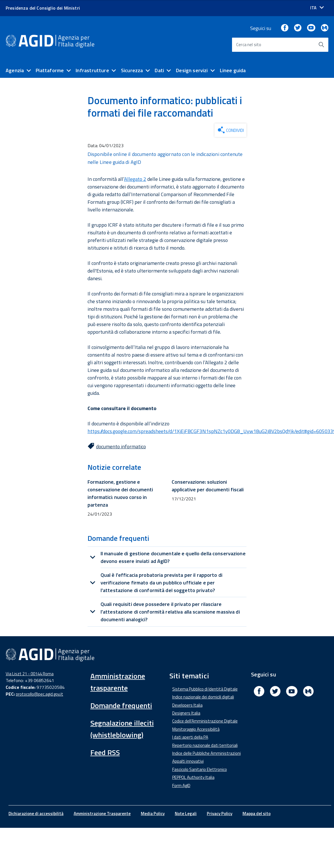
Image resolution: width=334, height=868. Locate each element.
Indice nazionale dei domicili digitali (203, 697)
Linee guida (233, 70)
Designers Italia (186, 713)
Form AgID (181, 786)
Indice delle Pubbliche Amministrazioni (207, 753)
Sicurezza (132, 70)
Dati (159, 70)
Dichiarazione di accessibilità (36, 814)
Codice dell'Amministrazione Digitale (205, 721)
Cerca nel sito (249, 45)
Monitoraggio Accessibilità (196, 729)
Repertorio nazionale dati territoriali (205, 745)
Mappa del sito (257, 814)
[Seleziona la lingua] (317, 8)
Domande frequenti (121, 705)
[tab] (167, 557)
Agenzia (15, 70)
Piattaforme (50, 70)
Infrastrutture (92, 70)
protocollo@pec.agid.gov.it (40, 694)
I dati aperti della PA (190, 737)
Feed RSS (105, 752)
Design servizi (192, 70)
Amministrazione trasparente (118, 682)
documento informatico (121, 446)
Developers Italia (187, 705)
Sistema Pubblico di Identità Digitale (205, 689)
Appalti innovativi (188, 761)
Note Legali (186, 814)
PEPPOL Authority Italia (193, 777)
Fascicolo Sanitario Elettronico (200, 769)
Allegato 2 (135, 179)
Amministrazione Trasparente (102, 814)
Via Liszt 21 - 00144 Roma (30, 674)
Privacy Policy (220, 814)
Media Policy (153, 814)
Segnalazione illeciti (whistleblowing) (122, 729)
